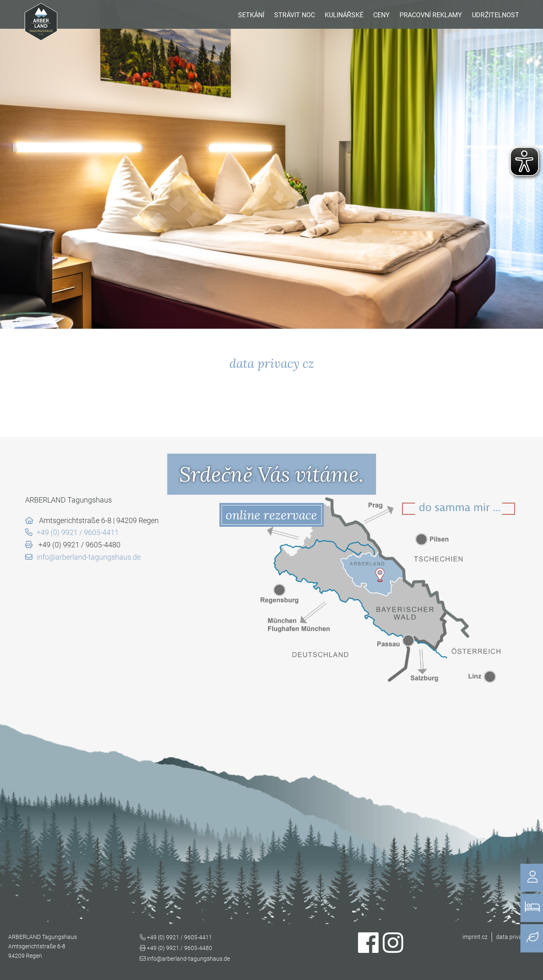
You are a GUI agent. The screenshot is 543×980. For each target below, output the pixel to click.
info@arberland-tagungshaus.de (89, 557)
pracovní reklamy (431, 15)
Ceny (381, 15)
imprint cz (475, 937)
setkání (251, 15)
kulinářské (344, 15)
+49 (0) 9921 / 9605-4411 (78, 532)
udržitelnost (496, 15)
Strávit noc (295, 15)
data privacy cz (515, 937)
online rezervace (271, 515)
